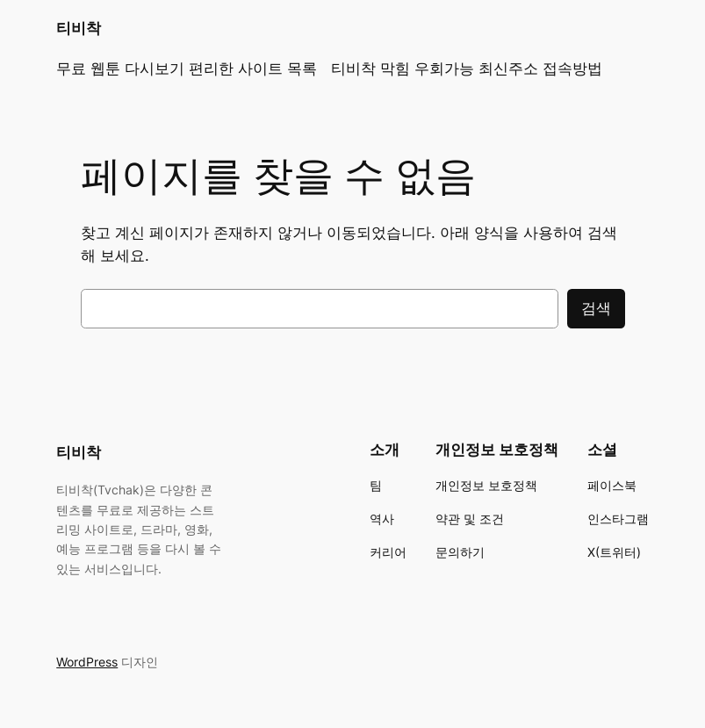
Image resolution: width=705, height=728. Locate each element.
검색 (596, 308)
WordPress (87, 662)
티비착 (79, 28)
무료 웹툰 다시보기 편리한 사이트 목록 (187, 68)
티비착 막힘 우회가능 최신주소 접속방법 (467, 68)
